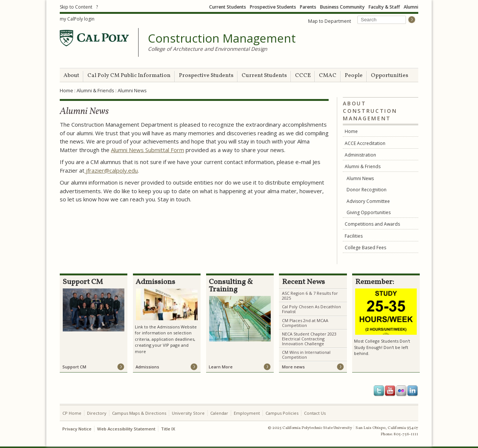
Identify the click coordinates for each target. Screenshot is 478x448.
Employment (247, 413)
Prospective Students (273, 7)
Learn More (221, 367)
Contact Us (315, 413)
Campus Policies (282, 413)
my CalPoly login (77, 19)
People (354, 76)
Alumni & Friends (95, 90)
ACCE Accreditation (365, 143)
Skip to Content (76, 7)
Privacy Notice (77, 429)
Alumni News (360, 178)
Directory (97, 413)
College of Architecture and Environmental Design (207, 49)
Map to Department (330, 21)
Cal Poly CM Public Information (129, 76)
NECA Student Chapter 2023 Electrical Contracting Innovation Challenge (309, 339)
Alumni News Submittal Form (148, 150)
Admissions (147, 367)
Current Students (228, 7)
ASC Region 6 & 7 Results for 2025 (310, 296)
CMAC (328, 76)
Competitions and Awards (372, 224)
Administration (360, 155)
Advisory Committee (368, 201)
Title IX (168, 429)
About (71, 76)
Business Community (342, 7)
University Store (188, 413)
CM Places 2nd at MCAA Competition (305, 323)
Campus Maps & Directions (139, 413)
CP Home (72, 413)
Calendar (219, 413)
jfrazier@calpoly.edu (111, 170)
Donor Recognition (367, 190)
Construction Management (222, 38)
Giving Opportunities (369, 212)
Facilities (354, 236)
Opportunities (389, 76)
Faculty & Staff (384, 7)
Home (66, 90)
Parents (308, 7)
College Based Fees (365, 248)
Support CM (74, 367)
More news (293, 367)
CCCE (303, 76)
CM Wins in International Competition (306, 355)
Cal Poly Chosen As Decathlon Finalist (311, 309)
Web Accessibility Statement (126, 429)
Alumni (411, 7)
